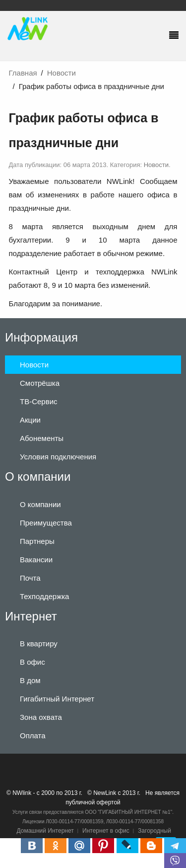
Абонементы (42, 438)
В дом (30, 680)
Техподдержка (44, 596)
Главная (23, 73)
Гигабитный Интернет (57, 699)
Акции (30, 420)
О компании (40, 504)
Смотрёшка (40, 383)
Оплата (33, 736)
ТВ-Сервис (39, 401)
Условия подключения (58, 457)
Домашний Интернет (45, 831)
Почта (30, 578)
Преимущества (46, 523)
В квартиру (39, 644)
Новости (62, 73)
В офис (32, 662)
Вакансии (36, 560)
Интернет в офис (106, 831)
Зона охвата (41, 717)
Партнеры (37, 541)
